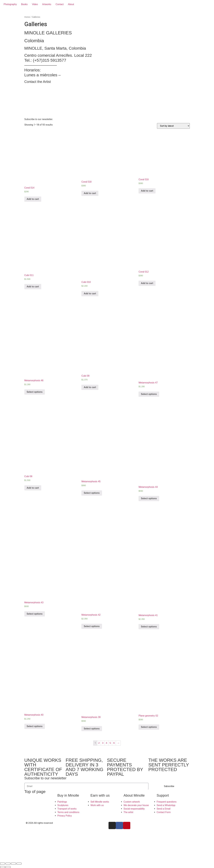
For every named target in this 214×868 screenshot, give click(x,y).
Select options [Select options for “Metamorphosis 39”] (92, 729)
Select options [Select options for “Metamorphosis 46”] (35, 392)
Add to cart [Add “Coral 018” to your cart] (90, 193)
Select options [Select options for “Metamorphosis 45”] (92, 493)
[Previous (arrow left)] (2, 867)
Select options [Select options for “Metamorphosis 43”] (35, 614)
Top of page (35, 792)
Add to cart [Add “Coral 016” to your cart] (147, 191)
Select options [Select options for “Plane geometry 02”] (149, 727)
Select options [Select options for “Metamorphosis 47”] (149, 394)
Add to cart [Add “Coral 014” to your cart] (33, 199)
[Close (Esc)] (2, 864)
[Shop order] (173, 126)
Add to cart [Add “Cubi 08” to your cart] (33, 488)
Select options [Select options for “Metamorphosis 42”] (92, 626)
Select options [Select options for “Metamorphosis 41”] (149, 627)
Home (27, 17)
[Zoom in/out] (19, 864)
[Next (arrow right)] (8, 867)
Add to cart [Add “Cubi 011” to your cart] (33, 287)
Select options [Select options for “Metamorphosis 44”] (149, 498)
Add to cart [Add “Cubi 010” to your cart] (90, 294)
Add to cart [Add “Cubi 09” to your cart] (90, 387)
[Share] (8, 864)
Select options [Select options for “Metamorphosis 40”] (35, 726)
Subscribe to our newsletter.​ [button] (39, 119)
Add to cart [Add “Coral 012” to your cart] (147, 283)
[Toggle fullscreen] (13, 864)
